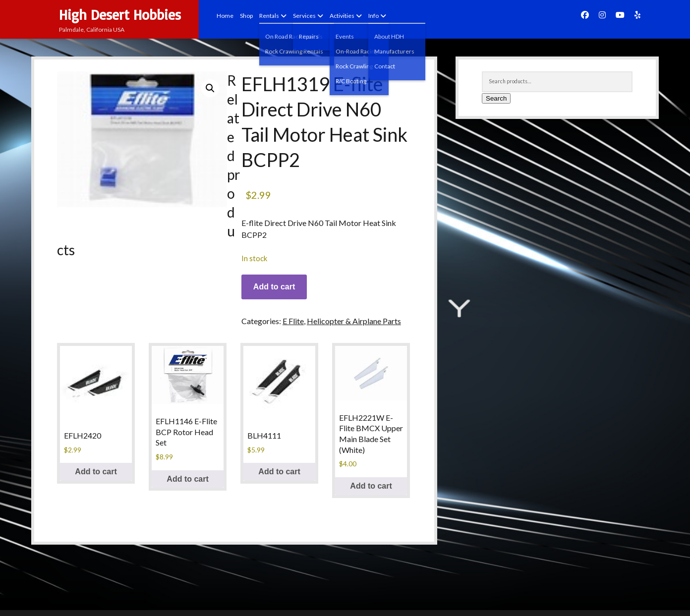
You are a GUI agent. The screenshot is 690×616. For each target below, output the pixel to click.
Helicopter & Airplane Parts (354, 321)
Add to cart (274, 287)
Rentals (269, 16)
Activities (342, 16)
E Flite (293, 321)
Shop (246, 16)
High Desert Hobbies (120, 15)
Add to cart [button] (96, 472)
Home (225, 16)
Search (496, 98)
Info (374, 16)
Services (304, 16)
